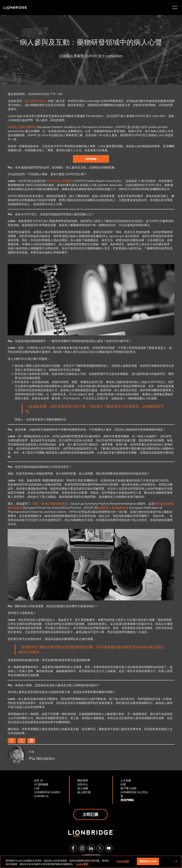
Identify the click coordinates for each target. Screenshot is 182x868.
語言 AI (38, 780)
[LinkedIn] (91, 848)
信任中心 (83, 784)
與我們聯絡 (91, 159)
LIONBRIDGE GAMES (47, 792)
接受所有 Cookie (148, 861)
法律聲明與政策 (91, 855)
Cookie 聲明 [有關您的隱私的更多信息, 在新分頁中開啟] (82, 864)
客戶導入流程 (129, 788)
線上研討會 (84, 792)
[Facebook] (73, 848)
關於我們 (83, 780)
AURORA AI (41, 796)
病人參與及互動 (35, 101)
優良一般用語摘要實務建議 (50, 504)
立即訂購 (90, 814)
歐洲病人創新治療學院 (22, 127)
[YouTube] (109, 848)
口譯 (37, 788)
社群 (123, 784)
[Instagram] (82, 848)
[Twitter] (100, 848)
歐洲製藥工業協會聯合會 (113, 508)
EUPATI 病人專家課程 (60, 181)
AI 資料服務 (41, 784)
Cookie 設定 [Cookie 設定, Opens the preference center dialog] (123, 861)
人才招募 (126, 780)
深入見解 (83, 788)
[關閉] (176, 861)
